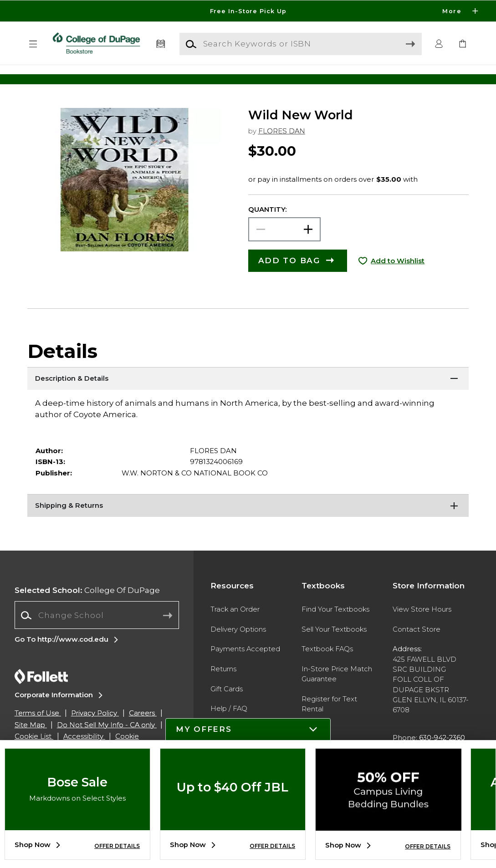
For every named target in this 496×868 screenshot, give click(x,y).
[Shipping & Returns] (248, 524)
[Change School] (97, 634)
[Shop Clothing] (87, 79)
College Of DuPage (87, 609)
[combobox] (97, 634)
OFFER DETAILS (117, 846)
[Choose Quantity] (285, 248)
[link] (463, 44)
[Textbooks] (161, 44)
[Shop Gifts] (409, 79)
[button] (33, 44)
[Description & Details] (248, 397)
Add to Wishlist (398, 280)
